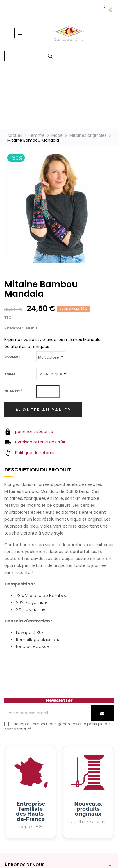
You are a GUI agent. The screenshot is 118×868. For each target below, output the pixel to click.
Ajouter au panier (43, 410)
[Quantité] (48, 391)
